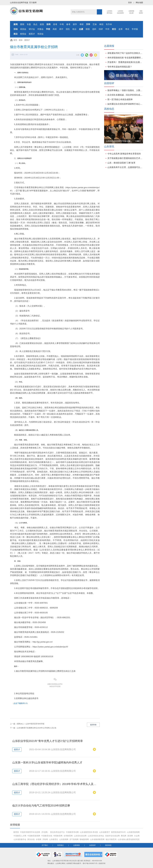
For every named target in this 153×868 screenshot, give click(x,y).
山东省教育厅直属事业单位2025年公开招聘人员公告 (37, 728)
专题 (29, 24)
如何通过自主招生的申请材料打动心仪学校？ (125, 104)
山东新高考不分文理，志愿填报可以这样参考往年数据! (125, 167)
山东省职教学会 (20, 839)
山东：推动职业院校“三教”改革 (121, 163)
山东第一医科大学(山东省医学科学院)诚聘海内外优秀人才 (47, 762)
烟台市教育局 (111, 839)
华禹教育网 (58, 836)
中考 (62, 24)
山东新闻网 (64, 839)
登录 (130, 3)
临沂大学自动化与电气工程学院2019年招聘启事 (41, 806)
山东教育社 (54, 839)
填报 (88, 29)
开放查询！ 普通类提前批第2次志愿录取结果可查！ (125, 62)
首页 (15, 40)
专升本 (109, 24)
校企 (74, 29)
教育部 (16, 832)
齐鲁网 (45, 839)
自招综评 (92, 845)
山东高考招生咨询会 (96, 836)
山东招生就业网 (80, 836)
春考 (68, 24)
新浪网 (130, 836)
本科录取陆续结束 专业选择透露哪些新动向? (125, 58)
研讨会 (32, 29)
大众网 (137, 836)
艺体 (95, 24)
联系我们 (61, 845)
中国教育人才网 (20, 836)
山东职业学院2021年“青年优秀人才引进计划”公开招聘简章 (48, 741)
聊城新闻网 (84, 839)
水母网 (39, 839)
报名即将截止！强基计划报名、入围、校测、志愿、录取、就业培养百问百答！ (125, 90)
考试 (127, 29)
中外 (107, 29)
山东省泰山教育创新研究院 (129, 839)
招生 (68, 29)
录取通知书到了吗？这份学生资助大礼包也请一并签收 (125, 53)
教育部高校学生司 (118, 832)
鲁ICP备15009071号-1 (91, 863)
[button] (136, 141)
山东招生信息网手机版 (19, 3)
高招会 (23, 29)
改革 (121, 29)
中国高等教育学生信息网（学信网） (35, 832)
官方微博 (33, 3)
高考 (55, 24)
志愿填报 (76, 845)
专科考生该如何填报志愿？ (120, 67)
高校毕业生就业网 (112, 836)
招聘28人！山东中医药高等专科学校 (31, 724)
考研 (82, 24)
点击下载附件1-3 (20, 703)
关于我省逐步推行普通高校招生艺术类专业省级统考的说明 (125, 158)
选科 (94, 29)
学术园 (135, 29)
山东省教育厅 (105, 832)
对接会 (40, 29)
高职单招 (108, 845)
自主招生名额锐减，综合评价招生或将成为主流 (125, 95)
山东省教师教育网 (97, 839)
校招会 (23, 34)
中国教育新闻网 (34, 836)
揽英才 (32, 34)
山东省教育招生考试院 (89, 832)
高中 (61, 29)
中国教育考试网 (72, 832)
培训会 (40, 34)
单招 (101, 24)
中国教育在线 (47, 836)
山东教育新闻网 (133, 832)
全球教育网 (68, 836)
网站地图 (139, 3)
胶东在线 (31, 839)
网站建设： (51, 863)
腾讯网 (124, 836)
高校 (55, 29)
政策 (42, 24)
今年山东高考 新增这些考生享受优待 (124, 154)
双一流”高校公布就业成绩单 (120, 99)
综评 (101, 29)
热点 (35, 24)
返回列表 (93, 725)
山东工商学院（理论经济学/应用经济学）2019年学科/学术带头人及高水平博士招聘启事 (65, 784)
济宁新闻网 (74, 839)
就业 (21, 40)
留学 (75, 24)
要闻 (22, 24)
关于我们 (45, 845)
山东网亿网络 (60, 863)
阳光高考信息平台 (58, 832)
